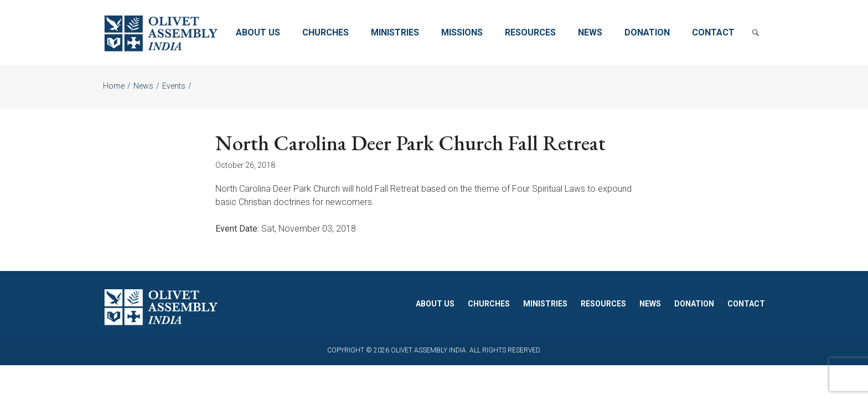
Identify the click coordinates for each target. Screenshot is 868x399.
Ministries (395, 32)
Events (174, 86)
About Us (258, 32)
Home (114, 86)
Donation (647, 32)
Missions (462, 32)
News (590, 32)
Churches (325, 32)
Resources (530, 32)
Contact (713, 32)
